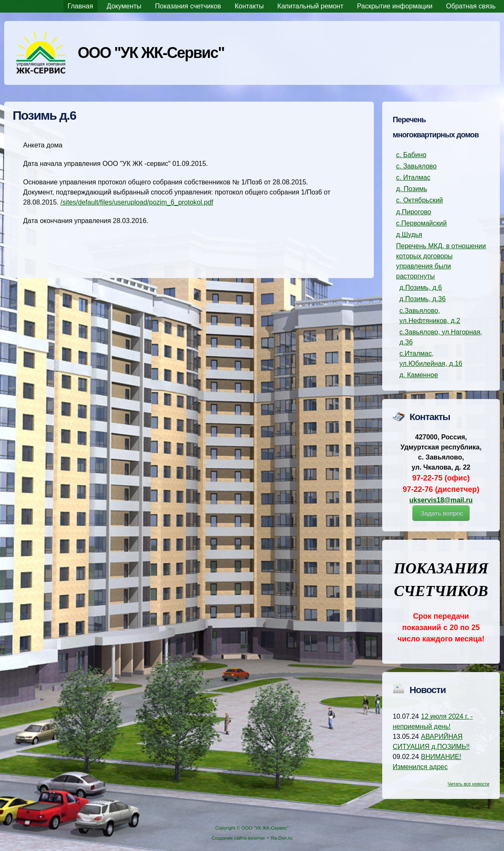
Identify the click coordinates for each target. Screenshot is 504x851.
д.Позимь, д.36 (423, 299)
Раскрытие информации (395, 6)
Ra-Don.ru (282, 838)
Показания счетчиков (188, 6)
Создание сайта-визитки (238, 838)
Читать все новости (469, 784)
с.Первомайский (421, 223)
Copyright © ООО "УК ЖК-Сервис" (252, 828)
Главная (80, 6)
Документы (124, 6)
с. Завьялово (416, 166)
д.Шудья (409, 235)
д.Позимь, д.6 (421, 288)
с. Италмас (413, 177)
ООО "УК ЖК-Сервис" (151, 53)
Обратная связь (471, 6)
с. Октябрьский (420, 200)
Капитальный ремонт (310, 6)
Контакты (249, 6)
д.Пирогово (414, 212)
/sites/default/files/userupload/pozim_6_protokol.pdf (137, 202)
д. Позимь (412, 189)
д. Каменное (419, 375)
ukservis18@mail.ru (441, 500)
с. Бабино (411, 155)
